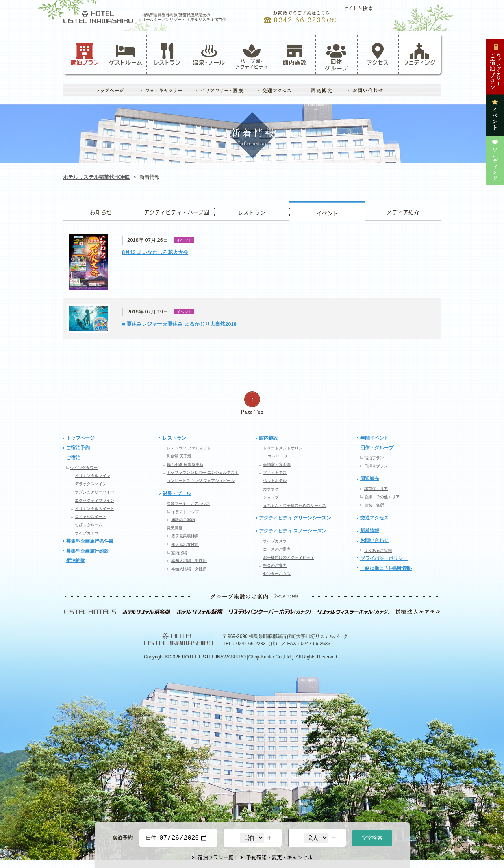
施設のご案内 (183, 520)
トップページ (80, 438)
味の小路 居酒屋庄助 (185, 465)
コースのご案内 (277, 549)
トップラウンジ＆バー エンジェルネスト (203, 472)
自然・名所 (374, 505)
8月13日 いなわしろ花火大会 (155, 252)
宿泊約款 (76, 560)
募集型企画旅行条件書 (90, 541)
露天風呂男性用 (185, 536)
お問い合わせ (374, 540)
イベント (327, 211)
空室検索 (372, 837)
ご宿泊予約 (78, 448)
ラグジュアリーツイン (94, 492)
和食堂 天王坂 (179, 456)
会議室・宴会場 (277, 465)
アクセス (378, 54)
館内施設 (295, 54)
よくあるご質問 (378, 550)
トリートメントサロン (283, 448)
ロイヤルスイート (91, 517)
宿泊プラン (85, 54)
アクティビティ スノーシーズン (293, 531)
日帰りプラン (376, 466)
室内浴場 (179, 553)
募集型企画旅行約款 (87, 551)
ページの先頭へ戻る (252, 403)
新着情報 (370, 530)
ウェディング (420, 54)
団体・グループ (377, 448)
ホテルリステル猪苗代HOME (96, 177)
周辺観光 (370, 479)
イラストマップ (185, 512)
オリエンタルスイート (94, 509)
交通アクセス (374, 518)
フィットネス (275, 472)
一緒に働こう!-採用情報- (386, 568)
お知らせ (101, 211)
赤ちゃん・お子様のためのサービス (295, 505)
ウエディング (403, 211)
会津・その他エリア (382, 497)
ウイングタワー (84, 468)
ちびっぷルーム (89, 525)
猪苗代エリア (376, 489)
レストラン (167, 54)
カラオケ (271, 489)
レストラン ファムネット (189, 448)
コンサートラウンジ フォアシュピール (201, 481)
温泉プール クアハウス (188, 504)
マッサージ (278, 456)
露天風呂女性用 (185, 544)
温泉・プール (209, 54)
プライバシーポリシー (384, 558)
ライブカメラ (87, 533)
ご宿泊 (73, 458)
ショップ (271, 497)
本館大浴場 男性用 (189, 561)
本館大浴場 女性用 (189, 569)
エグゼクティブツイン (94, 500)
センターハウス (277, 574)
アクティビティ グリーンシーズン (295, 518)
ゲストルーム (126, 54)
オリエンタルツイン (93, 476)
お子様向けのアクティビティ (289, 557)
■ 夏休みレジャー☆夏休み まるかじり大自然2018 (179, 324)
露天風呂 (174, 528)
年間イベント (374, 438)
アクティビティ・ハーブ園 (176, 211)
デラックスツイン (91, 484)
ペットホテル (275, 481)
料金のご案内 (275, 565)
